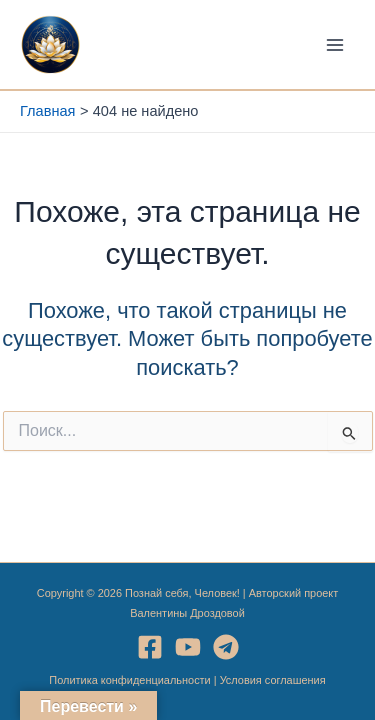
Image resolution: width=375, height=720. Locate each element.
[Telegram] (226, 647)
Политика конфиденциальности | (134, 680)
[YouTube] (188, 647)
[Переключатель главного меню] (335, 44)
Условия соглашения (273, 680)
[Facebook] (150, 647)
